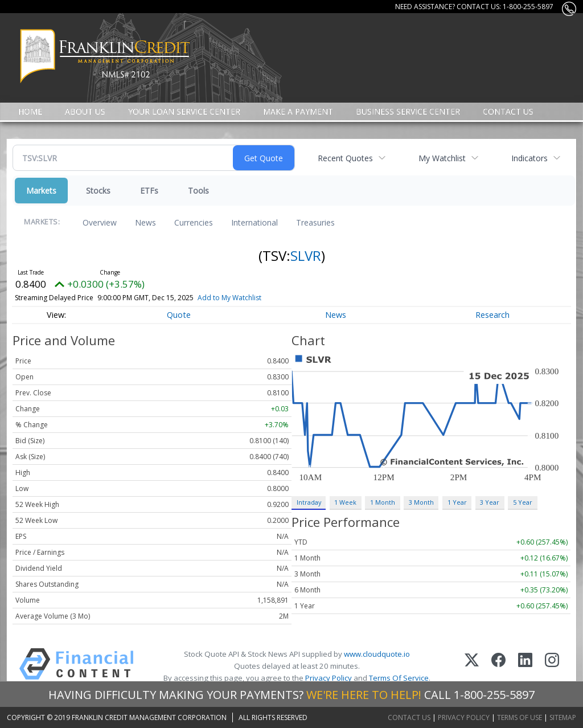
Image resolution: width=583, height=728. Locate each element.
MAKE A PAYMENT (298, 111)
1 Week (345, 502)
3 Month (421, 502)
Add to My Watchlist (248, 298)
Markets (41, 191)
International (254, 222)
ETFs (149, 191)
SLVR (306, 255)
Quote (179, 315)
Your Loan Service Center (184, 111)
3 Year (490, 502)
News (145, 222)
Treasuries (315, 222)
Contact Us (508, 111)
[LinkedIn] (525, 666)
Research (492, 315)
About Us (85, 111)
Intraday (309, 502)
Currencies (194, 222)
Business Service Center (408, 111)
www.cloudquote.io (377, 654)
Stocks (98, 191)
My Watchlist (442, 158)
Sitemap (563, 717)
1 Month (383, 502)
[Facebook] (498, 666)
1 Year (457, 502)
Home (30, 111)
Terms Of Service (399, 678)
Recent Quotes (345, 158)
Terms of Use (520, 717)
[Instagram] (552, 666)
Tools (198, 191)
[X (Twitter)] (472, 666)
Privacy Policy (329, 678)
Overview (100, 222)
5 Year (523, 502)
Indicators (529, 158)
